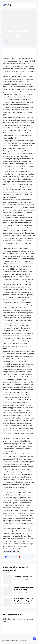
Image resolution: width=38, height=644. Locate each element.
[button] (29, 557)
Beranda (7, 26)
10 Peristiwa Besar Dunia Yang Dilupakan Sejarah (23, 600)
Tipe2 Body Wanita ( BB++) (24, 576)
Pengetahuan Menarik (19, 26)
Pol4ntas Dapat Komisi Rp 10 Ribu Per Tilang (24, 589)
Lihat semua (6, 572)
